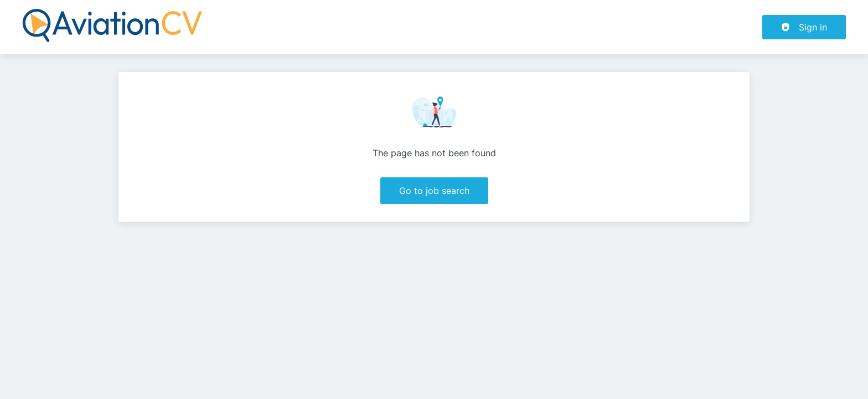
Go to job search (434, 191)
